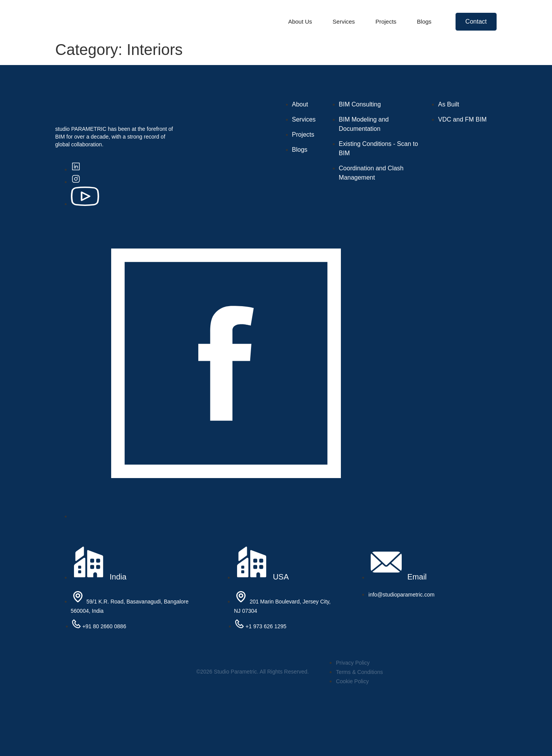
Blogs (424, 21)
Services (344, 21)
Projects (386, 21)
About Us (300, 21)
